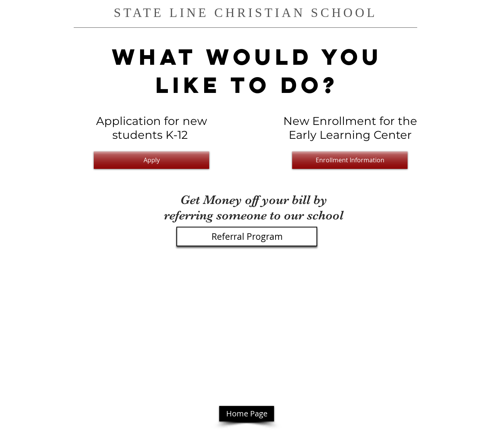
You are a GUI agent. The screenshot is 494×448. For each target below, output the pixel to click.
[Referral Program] (247, 237)
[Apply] (151, 160)
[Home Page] (247, 414)
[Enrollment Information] (350, 160)
